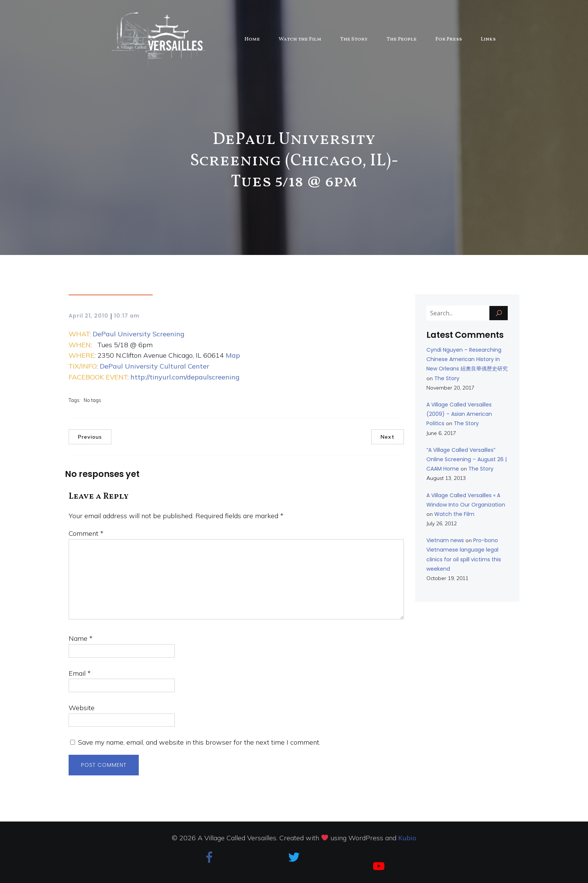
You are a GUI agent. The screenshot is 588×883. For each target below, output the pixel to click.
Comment (86, 533)
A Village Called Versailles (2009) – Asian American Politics (459, 414)
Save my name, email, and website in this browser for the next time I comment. (199, 742)
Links (488, 39)
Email (80, 673)
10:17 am (127, 316)
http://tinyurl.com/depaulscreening (185, 377)
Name (81, 638)
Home (252, 39)
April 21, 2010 (88, 316)
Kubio (407, 838)
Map (233, 355)
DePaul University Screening (139, 334)
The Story (354, 39)
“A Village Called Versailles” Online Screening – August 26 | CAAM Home (466, 459)
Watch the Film (300, 39)
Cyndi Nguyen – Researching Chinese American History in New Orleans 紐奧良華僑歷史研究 (467, 359)
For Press (449, 39)
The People (402, 39)
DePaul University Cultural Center (154, 366)
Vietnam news (445, 540)
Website (82, 708)
